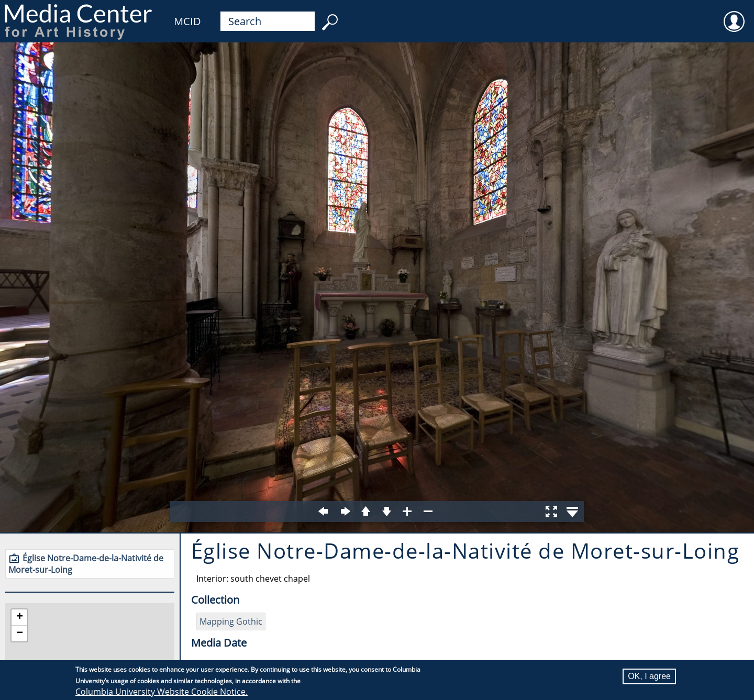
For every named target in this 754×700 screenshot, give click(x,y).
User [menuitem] (734, 15)
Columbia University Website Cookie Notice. (162, 692)
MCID (187, 21)
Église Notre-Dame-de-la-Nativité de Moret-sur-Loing (86, 564)
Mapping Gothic (231, 621)
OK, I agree (649, 676)
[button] (19, 618)
